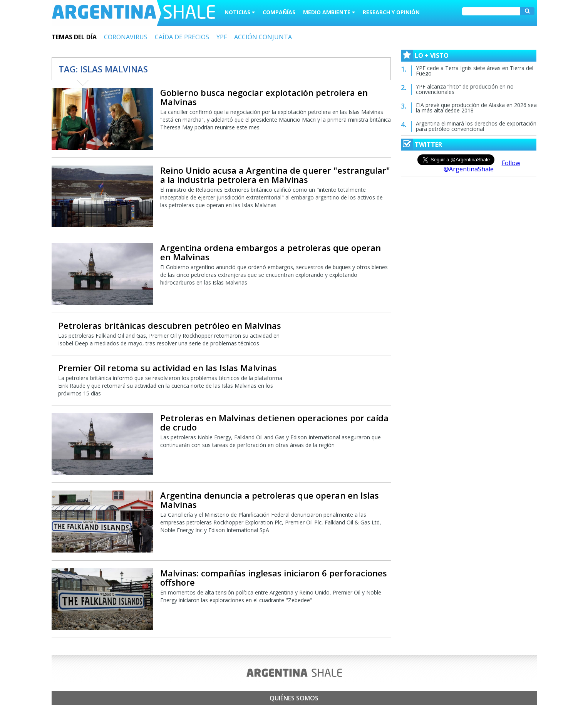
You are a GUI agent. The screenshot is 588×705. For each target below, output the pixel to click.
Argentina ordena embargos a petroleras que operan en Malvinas (271, 252)
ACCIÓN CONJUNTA (263, 37)
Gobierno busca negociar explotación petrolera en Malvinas (264, 97)
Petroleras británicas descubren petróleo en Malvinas (170, 325)
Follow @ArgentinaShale (482, 166)
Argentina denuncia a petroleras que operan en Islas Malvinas (270, 500)
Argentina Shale (133, 13)
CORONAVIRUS (126, 37)
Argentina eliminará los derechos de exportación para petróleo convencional (476, 126)
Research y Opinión (391, 12)
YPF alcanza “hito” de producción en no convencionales (465, 89)
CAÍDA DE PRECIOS (182, 37)
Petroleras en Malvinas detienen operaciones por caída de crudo (274, 422)
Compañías (279, 12)
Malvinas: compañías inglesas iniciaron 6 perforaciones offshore (274, 578)
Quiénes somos (294, 698)
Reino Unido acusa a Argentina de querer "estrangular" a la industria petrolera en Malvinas (275, 175)
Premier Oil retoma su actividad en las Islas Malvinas (168, 368)
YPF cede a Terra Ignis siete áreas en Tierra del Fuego (475, 71)
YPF (222, 37)
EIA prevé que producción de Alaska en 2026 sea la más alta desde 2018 (476, 108)
